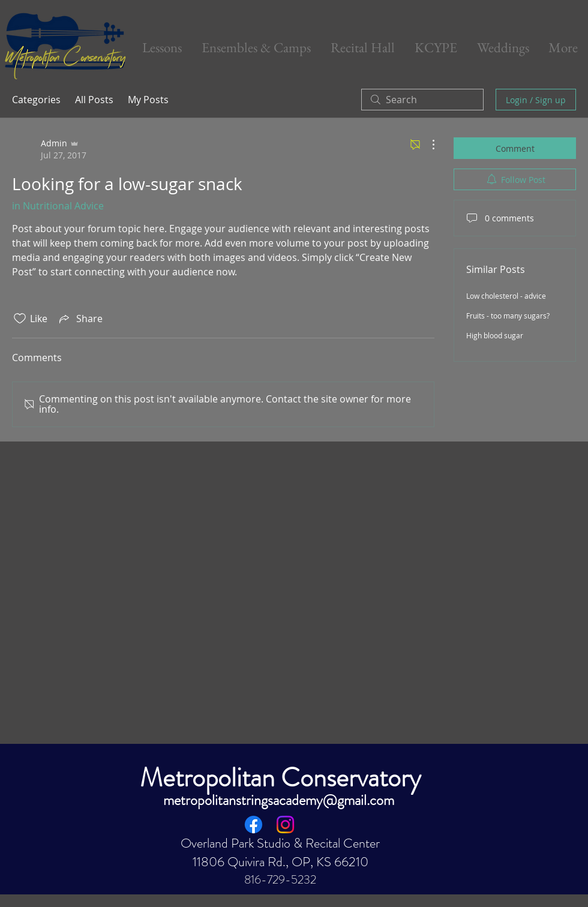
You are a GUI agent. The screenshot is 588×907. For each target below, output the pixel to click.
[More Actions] (427, 145)
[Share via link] (80, 319)
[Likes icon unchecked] (20, 319)
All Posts (94, 100)
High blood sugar (495, 335)
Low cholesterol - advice (506, 296)
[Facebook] (253, 825)
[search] (422, 100)
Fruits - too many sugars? (508, 316)
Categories (36, 100)
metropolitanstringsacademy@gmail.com (279, 800)
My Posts (148, 100)
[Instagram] (285, 825)
